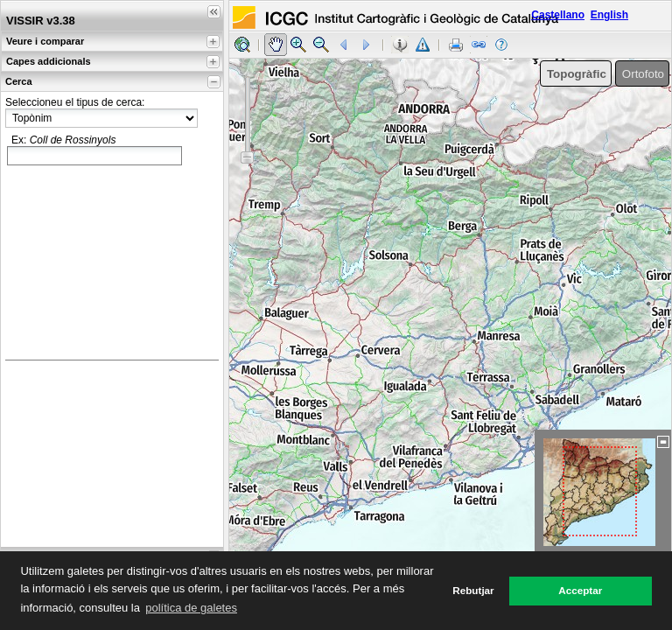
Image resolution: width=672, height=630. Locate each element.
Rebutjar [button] (473, 590)
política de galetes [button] (191, 608)
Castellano (558, 15)
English (609, 15)
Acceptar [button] (580, 590)
